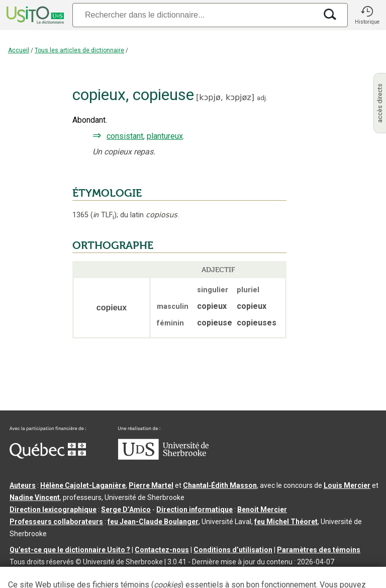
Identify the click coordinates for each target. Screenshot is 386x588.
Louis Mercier (347, 485)
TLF (104, 215)
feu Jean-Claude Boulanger (153, 522)
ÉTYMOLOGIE (107, 193)
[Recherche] (195, 15)
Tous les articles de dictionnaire (79, 50)
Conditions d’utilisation (233, 550)
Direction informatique (195, 510)
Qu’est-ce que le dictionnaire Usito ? (70, 550)
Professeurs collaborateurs (56, 522)
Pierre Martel (151, 485)
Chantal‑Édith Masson (220, 485)
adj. (262, 98)
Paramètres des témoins (319, 550)
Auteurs (23, 485)
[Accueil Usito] (34, 15)
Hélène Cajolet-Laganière (83, 485)
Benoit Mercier (262, 510)
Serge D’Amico (126, 510)
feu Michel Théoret (286, 522)
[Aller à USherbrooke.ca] (163, 457)
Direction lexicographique (53, 510)
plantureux (165, 136)
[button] (367, 15)
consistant (125, 136)
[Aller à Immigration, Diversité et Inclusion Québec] (48, 456)
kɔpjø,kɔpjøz (225, 97)
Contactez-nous (162, 550)
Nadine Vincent (35, 497)
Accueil (19, 50)
